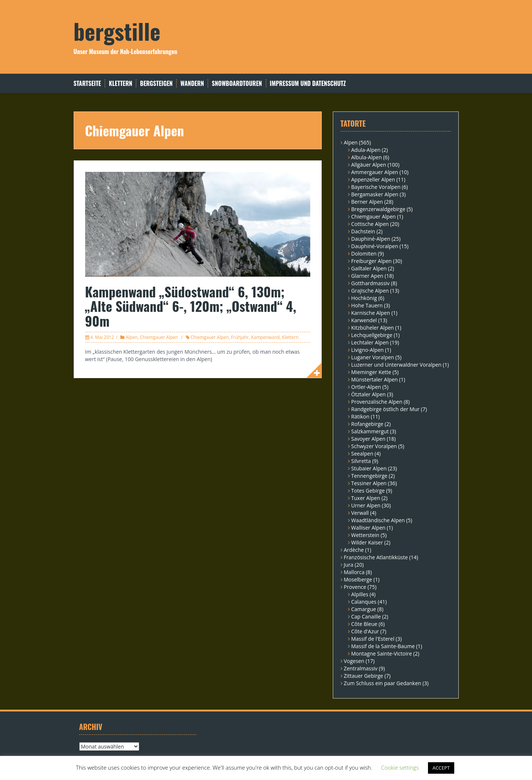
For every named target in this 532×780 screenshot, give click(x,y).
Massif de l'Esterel (373, 639)
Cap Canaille (366, 616)
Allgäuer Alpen (369, 165)
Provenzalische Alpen (377, 402)
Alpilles (360, 594)
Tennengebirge (369, 476)
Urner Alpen (366, 505)
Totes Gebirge (368, 491)
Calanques (364, 602)
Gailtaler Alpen (369, 268)
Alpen (131, 337)
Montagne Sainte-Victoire (382, 654)
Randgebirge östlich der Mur (386, 409)
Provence (355, 587)
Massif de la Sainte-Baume (383, 646)
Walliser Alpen (369, 528)
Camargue (364, 609)
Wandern (192, 84)
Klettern (121, 84)
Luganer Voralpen (373, 357)
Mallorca (354, 572)
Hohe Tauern (367, 305)
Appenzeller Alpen (373, 179)
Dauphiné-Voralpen (375, 246)
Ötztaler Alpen (369, 394)
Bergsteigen (156, 84)
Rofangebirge (367, 424)
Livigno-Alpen (368, 350)
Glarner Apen (367, 276)
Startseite (87, 84)
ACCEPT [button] (441, 768)
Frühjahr (240, 337)
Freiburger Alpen (372, 261)
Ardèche (354, 550)
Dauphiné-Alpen (371, 239)
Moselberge (358, 579)
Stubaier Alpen (369, 468)
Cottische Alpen (370, 224)
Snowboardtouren (237, 84)
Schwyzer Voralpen (374, 446)
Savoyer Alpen (369, 439)
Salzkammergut (370, 431)
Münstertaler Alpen (375, 379)
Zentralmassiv (361, 668)
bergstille (117, 31)
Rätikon (360, 416)
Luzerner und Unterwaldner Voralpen (397, 365)
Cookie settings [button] (400, 767)
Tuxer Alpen (366, 498)
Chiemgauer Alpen (159, 337)
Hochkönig (364, 298)
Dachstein (363, 231)
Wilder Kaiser (367, 542)
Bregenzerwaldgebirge (378, 209)
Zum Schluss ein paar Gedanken (383, 683)
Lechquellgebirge (372, 335)
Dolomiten (364, 254)
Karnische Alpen (371, 313)
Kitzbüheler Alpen (373, 328)
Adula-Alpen (366, 150)
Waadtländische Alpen (378, 520)
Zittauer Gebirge (364, 676)
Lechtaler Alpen (370, 342)
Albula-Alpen (367, 157)
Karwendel (364, 320)
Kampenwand (265, 337)
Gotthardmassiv (371, 283)
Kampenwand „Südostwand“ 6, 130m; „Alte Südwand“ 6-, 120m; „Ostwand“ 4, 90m (191, 306)
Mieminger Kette (371, 372)
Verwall (360, 513)
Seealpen (362, 454)
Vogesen (354, 661)
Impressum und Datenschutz (308, 84)
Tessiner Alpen (369, 483)
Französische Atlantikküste (376, 557)
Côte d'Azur (365, 631)
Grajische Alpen (370, 291)
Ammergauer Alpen (375, 172)
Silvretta (361, 461)
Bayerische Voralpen (376, 187)
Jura (349, 565)
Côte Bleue (364, 624)
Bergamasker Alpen (375, 194)
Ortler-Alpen (366, 387)
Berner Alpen (367, 202)
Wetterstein (365, 535)
